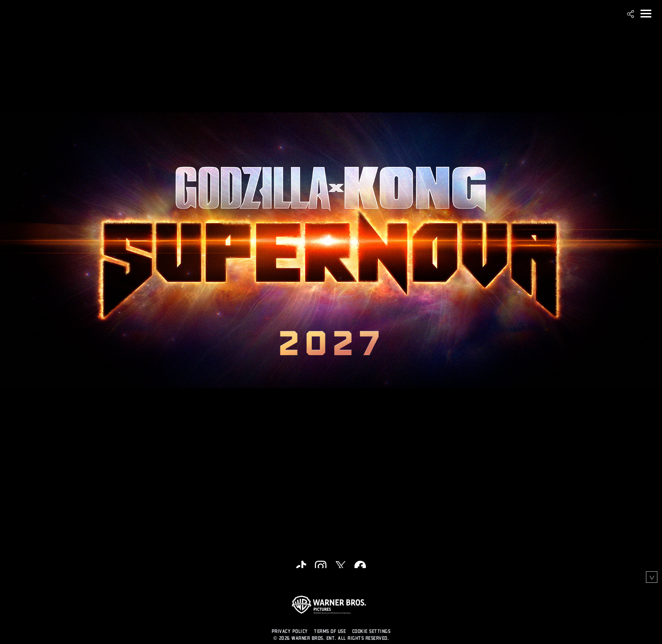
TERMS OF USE (330, 631)
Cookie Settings (371, 631)
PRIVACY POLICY (290, 631)
